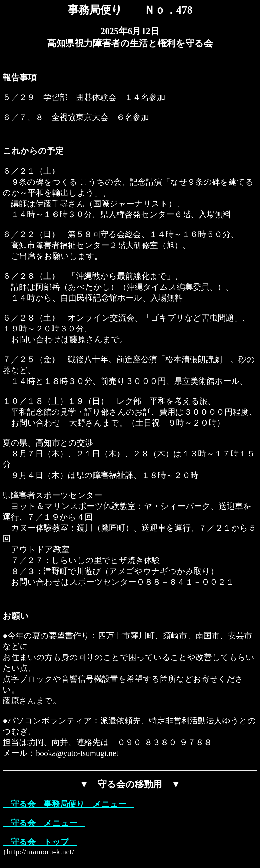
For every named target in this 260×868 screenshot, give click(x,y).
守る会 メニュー (44, 823)
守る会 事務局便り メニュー (69, 804)
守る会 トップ (40, 842)
